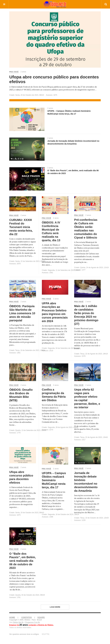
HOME (12, 617)
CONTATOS (26, 617)
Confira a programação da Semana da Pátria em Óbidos (54, 395)
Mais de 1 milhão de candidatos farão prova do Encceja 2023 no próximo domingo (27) (86, 315)
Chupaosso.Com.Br (32, 622)
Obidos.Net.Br (18, 622)
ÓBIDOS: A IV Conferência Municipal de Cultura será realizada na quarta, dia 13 (51, 231)
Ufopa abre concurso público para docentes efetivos (54, 79)
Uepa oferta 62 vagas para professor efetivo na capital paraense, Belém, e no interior (87, 398)
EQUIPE (41, 617)
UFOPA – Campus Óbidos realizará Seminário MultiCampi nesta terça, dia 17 (54, 480)
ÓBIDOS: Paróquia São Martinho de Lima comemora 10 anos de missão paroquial (22, 313)
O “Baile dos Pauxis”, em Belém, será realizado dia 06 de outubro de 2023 (23, 561)
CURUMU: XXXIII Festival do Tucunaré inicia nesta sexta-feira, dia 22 (21, 227)
